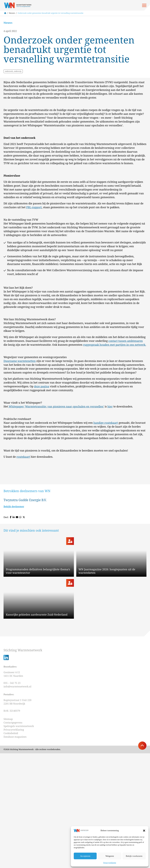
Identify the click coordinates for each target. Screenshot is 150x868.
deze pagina (42, 467)
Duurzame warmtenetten (20, 441)
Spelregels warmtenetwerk (19, 841)
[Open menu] (144, 5)
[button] (144, 831)
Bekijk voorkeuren (134, 856)
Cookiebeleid (11, 848)
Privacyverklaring (110, 863)
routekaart (23, 537)
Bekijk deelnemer (14, 587)
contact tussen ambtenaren (126, 421)
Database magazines (15, 851)
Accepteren (85, 856)
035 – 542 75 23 (12, 798)
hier (110, 487)
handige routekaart (106, 503)
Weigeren (110, 856)
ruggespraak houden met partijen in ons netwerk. (115, 425)
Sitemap (8, 834)
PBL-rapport (34, 287)
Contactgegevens (13, 837)
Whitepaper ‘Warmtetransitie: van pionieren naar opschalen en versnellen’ (56, 487)
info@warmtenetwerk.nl (17, 801)
